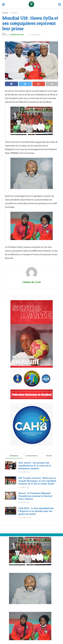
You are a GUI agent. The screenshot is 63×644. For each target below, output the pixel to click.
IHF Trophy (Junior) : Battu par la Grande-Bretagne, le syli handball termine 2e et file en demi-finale (37, 481)
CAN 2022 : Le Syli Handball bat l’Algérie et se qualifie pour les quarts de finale (36, 511)
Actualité (14, 13)
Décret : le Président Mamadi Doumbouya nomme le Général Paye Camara (35, 496)
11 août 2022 (35, 35)
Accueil (5, 13)
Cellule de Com (17, 35)
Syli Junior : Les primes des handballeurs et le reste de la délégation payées (35, 465)
